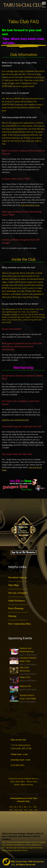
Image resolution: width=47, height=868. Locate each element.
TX (21, 813)
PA (36, 810)
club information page (30, 205)
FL (30, 807)
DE (25, 807)
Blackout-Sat (25, 686)
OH (31, 810)
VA (26, 813)
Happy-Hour (25, 677)
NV (20, 810)
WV (31, 813)
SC (17, 813)
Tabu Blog (13, 585)
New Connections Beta (19, 624)
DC (20, 807)
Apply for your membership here (15, 420)
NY (25, 810)
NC (11, 810)
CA (15, 807)
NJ (16, 810)
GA (35, 807)
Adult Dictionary (17, 601)
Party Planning (16, 608)
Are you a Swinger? (18, 593)
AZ (11, 807)
